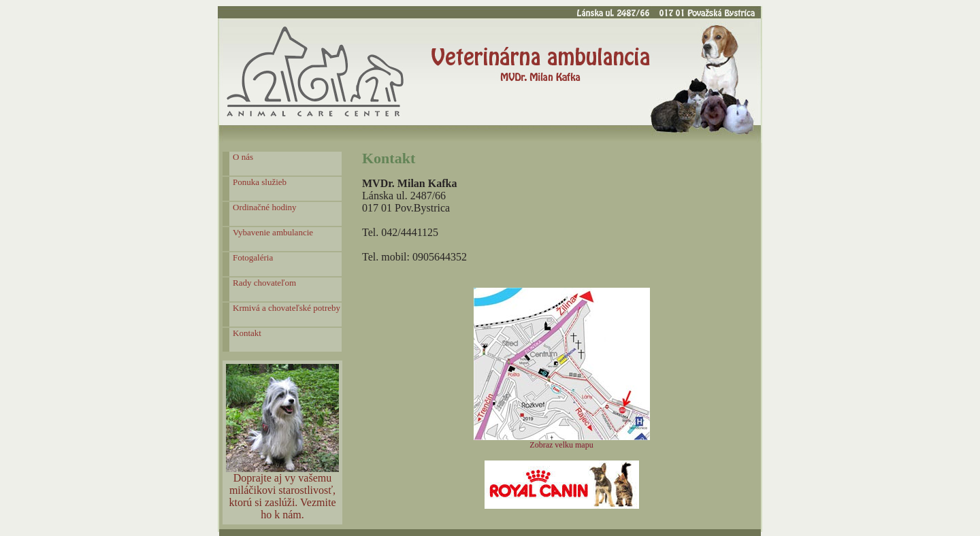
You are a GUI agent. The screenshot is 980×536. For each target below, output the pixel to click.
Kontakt (247, 333)
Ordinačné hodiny (265, 207)
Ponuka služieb (260, 182)
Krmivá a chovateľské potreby (287, 308)
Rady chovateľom (264, 283)
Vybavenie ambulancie (273, 232)
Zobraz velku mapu (561, 445)
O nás (243, 157)
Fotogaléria (253, 257)
